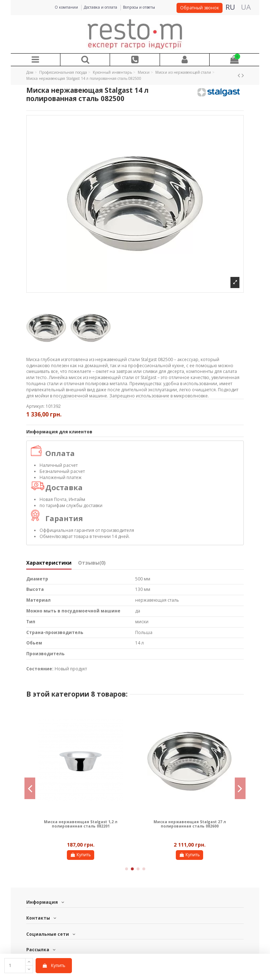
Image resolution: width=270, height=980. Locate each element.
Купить (54, 965)
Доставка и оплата (101, 7)
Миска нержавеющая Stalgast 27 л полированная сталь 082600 (190, 824)
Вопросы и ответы (139, 7)
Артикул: (35, 406)
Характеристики (49, 563)
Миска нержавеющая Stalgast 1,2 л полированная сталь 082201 (81, 824)
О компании (67, 7)
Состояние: (40, 669)
